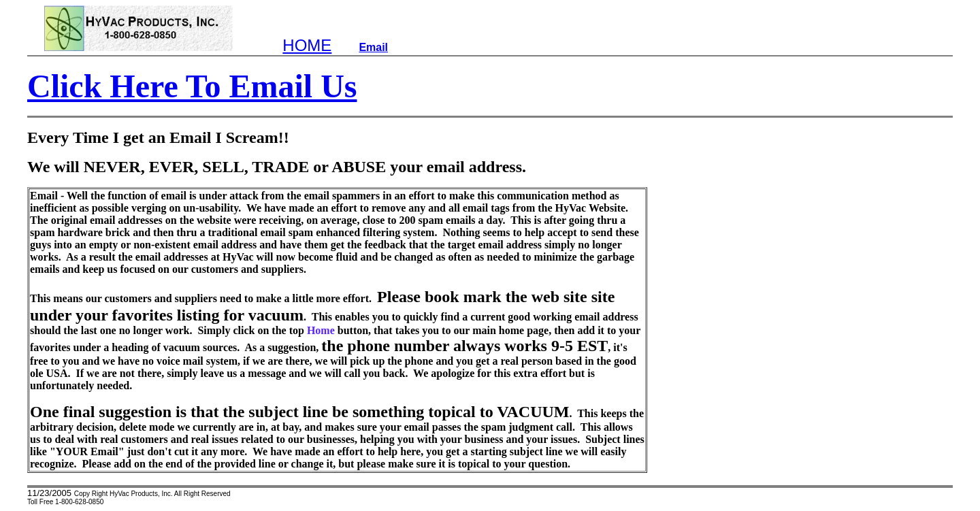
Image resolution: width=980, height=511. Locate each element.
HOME (307, 45)
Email (373, 47)
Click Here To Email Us (192, 86)
